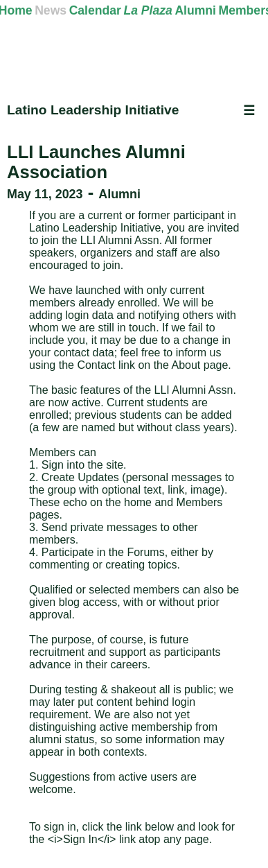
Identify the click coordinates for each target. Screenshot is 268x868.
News (51, 10)
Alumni (195, 10)
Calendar (95, 10)
